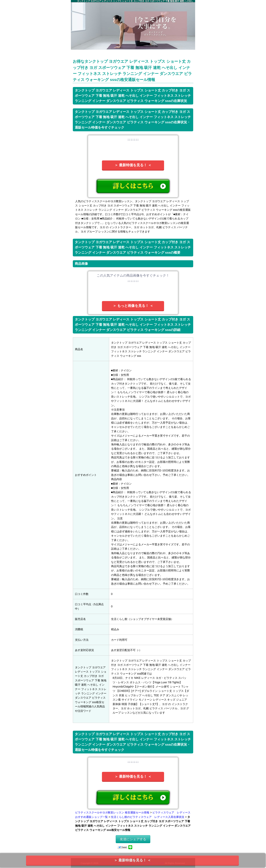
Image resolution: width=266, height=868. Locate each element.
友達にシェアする (133, 839)
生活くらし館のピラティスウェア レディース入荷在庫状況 (148, 817)
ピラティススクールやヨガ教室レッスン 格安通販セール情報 (112, 812)
